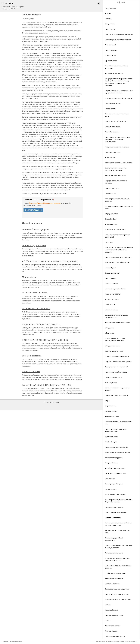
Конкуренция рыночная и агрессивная (117, 147)
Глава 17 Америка (111, 278)
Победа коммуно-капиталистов (115, 636)
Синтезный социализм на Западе (115, 289)
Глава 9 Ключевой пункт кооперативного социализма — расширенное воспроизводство (118, 139)
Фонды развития (110, 157)
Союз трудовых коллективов (114, 615)
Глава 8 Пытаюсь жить (112, 132)
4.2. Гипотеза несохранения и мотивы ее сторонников (50, 261)
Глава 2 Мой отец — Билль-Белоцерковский (119, 34)
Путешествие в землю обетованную (116, 395)
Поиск (121, 2)
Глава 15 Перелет (110, 268)
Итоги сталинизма (111, 55)
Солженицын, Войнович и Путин (115, 473)
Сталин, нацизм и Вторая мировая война (118, 40)
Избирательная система (112, 188)
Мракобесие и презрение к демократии (117, 452)
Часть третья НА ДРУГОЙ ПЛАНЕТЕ (117, 263)
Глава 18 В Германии (112, 284)
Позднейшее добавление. (113, 127)
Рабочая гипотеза (31, 371)
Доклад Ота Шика (111, 219)
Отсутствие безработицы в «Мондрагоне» (118, 362)
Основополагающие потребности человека (118, 98)
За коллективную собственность (115, 230)
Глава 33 (108, 605)
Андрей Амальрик (111, 489)
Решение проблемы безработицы (115, 175)
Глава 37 (108, 621)
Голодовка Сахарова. (111, 463)
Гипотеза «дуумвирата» (34, 245)
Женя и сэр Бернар (111, 383)
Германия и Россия (111, 61)
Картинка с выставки (112, 437)
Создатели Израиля (111, 411)
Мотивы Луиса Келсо (112, 299)
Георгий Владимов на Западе (114, 507)
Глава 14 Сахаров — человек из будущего (118, 257)
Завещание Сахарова (111, 610)
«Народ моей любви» (112, 214)
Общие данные (110, 333)
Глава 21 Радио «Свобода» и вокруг (116, 372)
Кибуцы (107, 401)
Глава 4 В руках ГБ (111, 50)
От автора (108, 19)
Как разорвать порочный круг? (115, 73)
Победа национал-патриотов (114, 553)
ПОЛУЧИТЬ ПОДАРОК (33, 210)
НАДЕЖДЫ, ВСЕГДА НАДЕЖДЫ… (41, 324)
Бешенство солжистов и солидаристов (117, 589)
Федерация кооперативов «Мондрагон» (117, 323)
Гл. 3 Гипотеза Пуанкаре (35, 293)
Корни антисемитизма (112, 416)
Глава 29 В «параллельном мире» (115, 512)
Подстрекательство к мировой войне (116, 447)
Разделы (56, 402)
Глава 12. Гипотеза (32, 356)
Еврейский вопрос (111, 442)
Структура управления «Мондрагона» (117, 356)
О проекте (48, 402)
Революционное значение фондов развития (119, 163)
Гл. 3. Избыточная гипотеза (36, 308)
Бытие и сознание (111, 109)
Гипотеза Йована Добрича (36, 230)
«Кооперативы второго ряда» (114, 351)
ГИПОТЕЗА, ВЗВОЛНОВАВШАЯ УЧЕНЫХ (45, 340)
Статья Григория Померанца (114, 484)
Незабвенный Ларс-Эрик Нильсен (116, 573)
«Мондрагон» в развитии (113, 346)
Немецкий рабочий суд (112, 584)
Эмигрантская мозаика (112, 273)
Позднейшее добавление (113, 103)
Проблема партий (110, 193)
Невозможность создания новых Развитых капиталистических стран (116, 642)
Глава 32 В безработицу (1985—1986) (117, 594)
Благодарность (110, 24)
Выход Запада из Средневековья (115, 494)
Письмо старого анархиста (113, 377)
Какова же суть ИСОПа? (113, 294)
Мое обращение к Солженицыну (115, 468)
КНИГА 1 (108, 13)
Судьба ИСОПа (110, 305)
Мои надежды (29, 277)
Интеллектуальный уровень (114, 458)
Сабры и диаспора (111, 406)
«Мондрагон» (109, 328)
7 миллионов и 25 (111, 45)
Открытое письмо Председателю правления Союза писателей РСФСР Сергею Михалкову (119, 250)
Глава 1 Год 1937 (110, 29)
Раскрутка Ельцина (111, 631)
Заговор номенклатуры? (112, 626)
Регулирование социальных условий (116, 367)
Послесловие (109, 242)
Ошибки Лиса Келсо (111, 310)
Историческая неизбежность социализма (118, 599)
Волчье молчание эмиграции (114, 578)
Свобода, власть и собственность (115, 121)
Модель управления (111, 224)
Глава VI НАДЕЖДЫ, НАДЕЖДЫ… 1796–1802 (47, 385)
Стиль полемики (110, 479)
